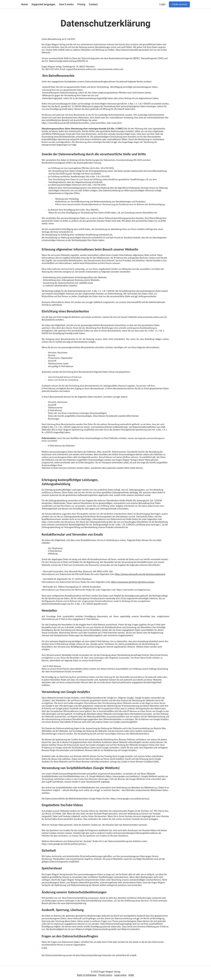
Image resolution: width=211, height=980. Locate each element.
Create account (179, 4)
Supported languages (43, 4)
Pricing (81, 4)
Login (162, 4)
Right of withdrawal (87, 975)
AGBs (131, 975)
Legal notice (120, 975)
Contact (93, 4)
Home (24, 4)
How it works (66, 4)
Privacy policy (105, 975)
